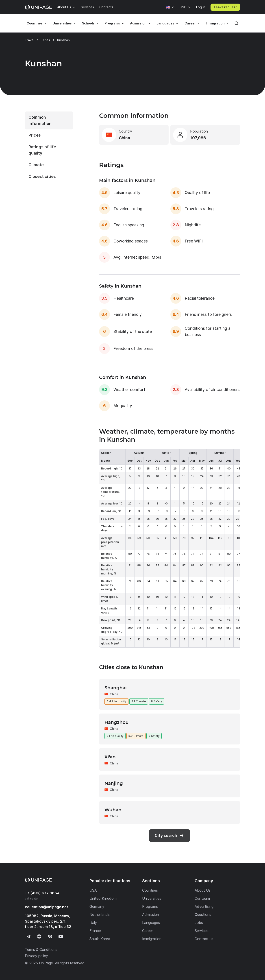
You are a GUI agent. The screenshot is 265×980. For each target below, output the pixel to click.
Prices (35, 135)
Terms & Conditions (41, 949)
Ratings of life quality (42, 150)
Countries (35, 23)
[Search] (237, 23)
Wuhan (113, 810)
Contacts (106, 7)
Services (87, 7)
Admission (138, 23)
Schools (88, 23)
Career (190, 23)
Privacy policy (36, 956)
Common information (40, 120)
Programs (112, 23)
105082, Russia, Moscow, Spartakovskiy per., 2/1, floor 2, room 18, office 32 (48, 921)
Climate (36, 165)
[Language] (170, 7)
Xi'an (110, 757)
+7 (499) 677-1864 (42, 893)
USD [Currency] (183, 7)
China (114, 694)
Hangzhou (117, 722)
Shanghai (116, 688)
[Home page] (38, 7)
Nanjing (114, 783)
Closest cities (42, 176)
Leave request (225, 7)
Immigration (215, 23)
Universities (62, 23)
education (47, 907)
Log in (201, 7)
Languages (165, 23)
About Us (64, 7)
